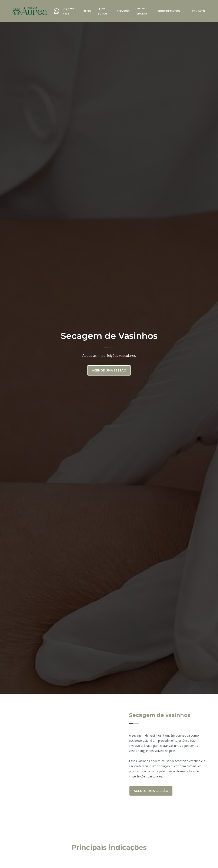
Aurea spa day (142, 11)
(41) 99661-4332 (70, 11)
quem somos (103, 11)
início (87, 11)
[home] (29, 11)
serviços (123, 11)
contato (198, 11)
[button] (171, 11)
